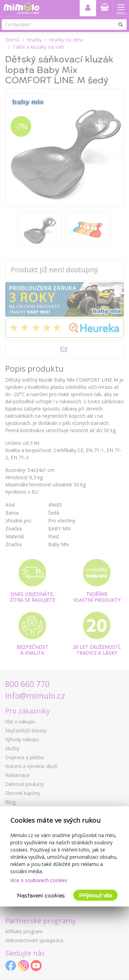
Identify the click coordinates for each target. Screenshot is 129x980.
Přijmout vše (95, 895)
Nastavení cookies (41, 895)
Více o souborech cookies (39, 880)
